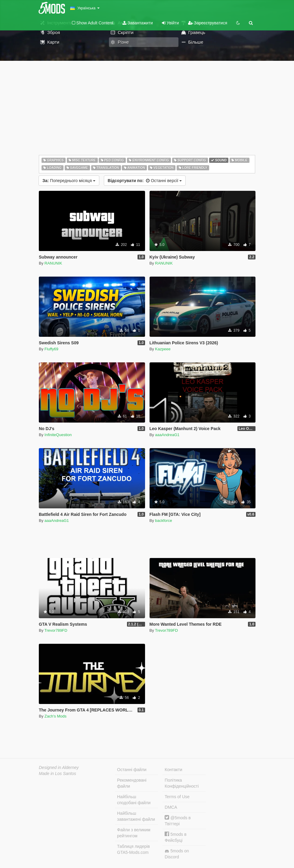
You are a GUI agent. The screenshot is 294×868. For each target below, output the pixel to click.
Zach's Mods (56, 716)
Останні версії (145, 181)
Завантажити (138, 23)
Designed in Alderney (59, 767)
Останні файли (132, 770)
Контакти (173, 770)
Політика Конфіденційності (182, 783)
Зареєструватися (208, 23)
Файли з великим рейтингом (134, 833)
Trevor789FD (56, 630)
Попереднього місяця (69, 181)
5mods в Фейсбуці (175, 837)
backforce (163, 521)
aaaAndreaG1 (167, 435)
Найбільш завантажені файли (136, 816)
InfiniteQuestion (58, 435)
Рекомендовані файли (132, 783)
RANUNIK (53, 263)
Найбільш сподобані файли (134, 800)
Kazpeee (163, 349)
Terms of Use (177, 797)
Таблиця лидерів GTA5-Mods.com (133, 849)
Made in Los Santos (57, 773)
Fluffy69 (51, 349)
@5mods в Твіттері (178, 821)
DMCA (171, 807)
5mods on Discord (177, 854)
